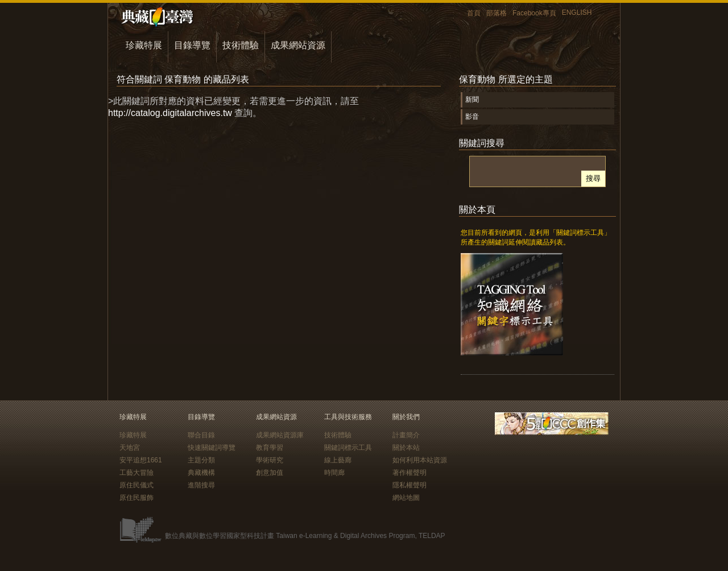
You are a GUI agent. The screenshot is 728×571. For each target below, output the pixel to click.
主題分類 (201, 460)
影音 (472, 117)
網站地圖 (406, 498)
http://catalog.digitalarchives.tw (170, 113)
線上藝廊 (338, 460)
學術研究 (270, 460)
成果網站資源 (298, 45)
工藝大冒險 (136, 473)
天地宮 (130, 448)
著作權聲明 (409, 473)
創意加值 (270, 473)
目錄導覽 (192, 45)
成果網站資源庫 (280, 435)
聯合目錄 (201, 435)
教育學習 (270, 448)
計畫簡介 (406, 435)
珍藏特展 (144, 45)
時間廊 (334, 473)
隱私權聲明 (409, 485)
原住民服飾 (136, 498)
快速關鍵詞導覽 (212, 448)
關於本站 (406, 448)
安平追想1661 (141, 460)
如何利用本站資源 (420, 460)
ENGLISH (577, 13)
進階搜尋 (201, 485)
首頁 (474, 13)
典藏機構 (201, 473)
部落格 (497, 13)
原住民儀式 (136, 485)
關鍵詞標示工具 (348, 448)
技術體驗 (241, 45)
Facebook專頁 (534, 13)
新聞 (472, 100)
